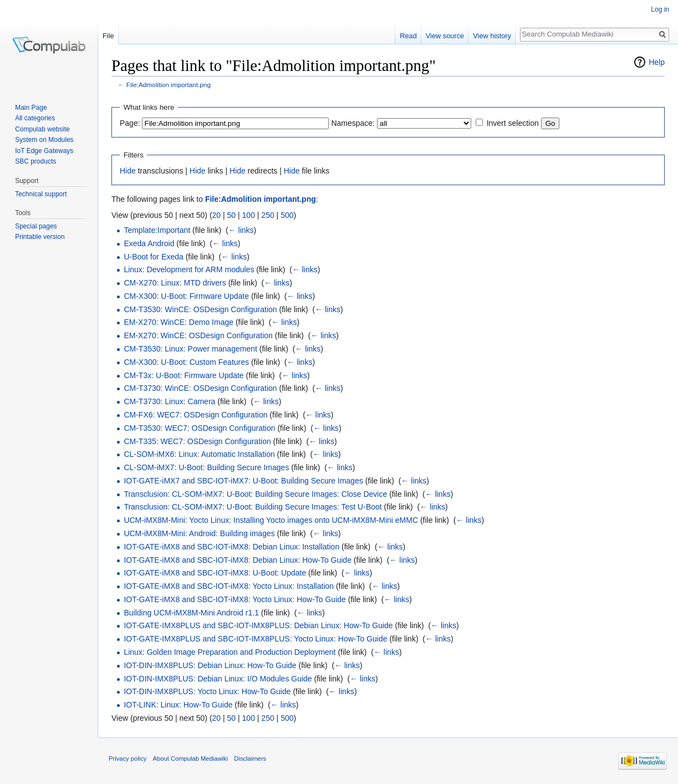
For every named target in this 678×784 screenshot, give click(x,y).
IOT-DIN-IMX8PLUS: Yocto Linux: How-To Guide (207, 691)
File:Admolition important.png (169, 85)
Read (408, 36)
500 (287, 215)
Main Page (31, 108)
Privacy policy (128, 758)
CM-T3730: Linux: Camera (169, 401)
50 (232, 215)
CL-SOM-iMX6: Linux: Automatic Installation (199, 454)
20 (217, 215)
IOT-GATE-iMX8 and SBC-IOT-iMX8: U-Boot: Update (215, 573)
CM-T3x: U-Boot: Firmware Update (183, 375)
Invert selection (513, 123)
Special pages (36, 226)
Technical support (41, 194)
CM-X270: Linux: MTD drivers (175, 283)
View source (445, 36)
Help (657, 62)
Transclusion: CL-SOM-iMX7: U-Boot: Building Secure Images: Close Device (255, 494)
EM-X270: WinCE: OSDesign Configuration (198, 335)
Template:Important (157, 230)
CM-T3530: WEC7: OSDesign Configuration (199, 428)
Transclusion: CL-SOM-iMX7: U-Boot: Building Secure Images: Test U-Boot (253, 507)
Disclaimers (250, 758)
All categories (35, 118)
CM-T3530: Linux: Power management (190, 349)
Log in (660, 9)
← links (241, 230)
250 (267, 215)
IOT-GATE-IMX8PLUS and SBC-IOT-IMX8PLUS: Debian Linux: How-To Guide (258, 625)
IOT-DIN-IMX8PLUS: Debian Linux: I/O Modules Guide (218, 679)
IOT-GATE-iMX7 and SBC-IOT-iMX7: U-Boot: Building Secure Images (243, 481)
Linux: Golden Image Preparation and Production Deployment (230, 652)
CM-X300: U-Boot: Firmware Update (186, 296)
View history (492, 36)
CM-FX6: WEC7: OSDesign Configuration (195, 415)
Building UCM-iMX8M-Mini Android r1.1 (191, 613)
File (108, 36)
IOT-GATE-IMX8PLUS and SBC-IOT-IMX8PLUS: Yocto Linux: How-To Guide (255, 639)
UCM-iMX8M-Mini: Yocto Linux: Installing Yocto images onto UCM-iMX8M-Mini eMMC (271, 520)
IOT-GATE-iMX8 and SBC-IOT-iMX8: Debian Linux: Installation (231, 547)
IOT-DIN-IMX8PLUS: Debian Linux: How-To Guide (210, 665)
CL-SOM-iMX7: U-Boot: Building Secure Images (206, 467)
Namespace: (353, 123)
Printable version (40, 237)
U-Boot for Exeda (153, 257)
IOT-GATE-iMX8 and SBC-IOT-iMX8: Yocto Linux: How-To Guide (235, 599)
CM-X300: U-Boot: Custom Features (186, 362)
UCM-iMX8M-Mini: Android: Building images (199, 533)
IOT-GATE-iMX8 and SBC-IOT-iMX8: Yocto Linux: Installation (229, 586)
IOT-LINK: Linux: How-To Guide (178, 705)
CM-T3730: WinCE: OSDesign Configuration (200, 388)
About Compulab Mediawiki (191, 758)
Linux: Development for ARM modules (189, 269)
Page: (130, 123)
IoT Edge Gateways (44, 151)
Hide (128, 171)
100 (249, 215)
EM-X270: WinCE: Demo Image (179, 322)
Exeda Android (149, 243)
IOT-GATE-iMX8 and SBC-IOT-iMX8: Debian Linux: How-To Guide (238, 560)
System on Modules (44, 140)
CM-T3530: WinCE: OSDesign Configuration (200, 309)
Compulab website (42, 129)
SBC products (35, 161)
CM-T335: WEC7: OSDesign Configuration (197, 441)
